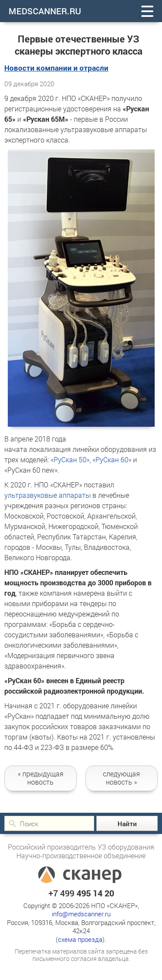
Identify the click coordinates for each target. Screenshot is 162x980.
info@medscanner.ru (81, 914)
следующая (122, 778)
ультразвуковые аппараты (48, 495)
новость (41, 778)
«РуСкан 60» (112, 459)
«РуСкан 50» (70, 459)
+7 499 (81, 893)
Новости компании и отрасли (56, 68)
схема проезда (80, 939)
